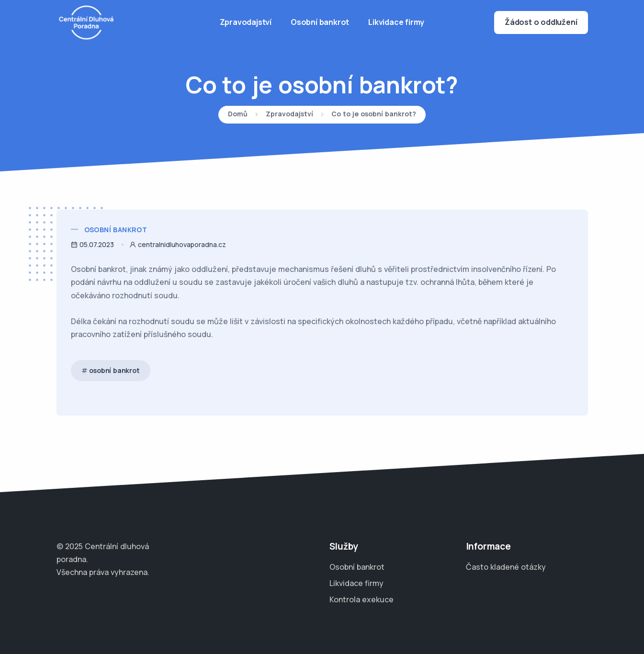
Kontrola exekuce (362, 599)
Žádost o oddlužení (541, 22)
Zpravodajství (246, 22)
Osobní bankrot (320, 22)
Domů (238, 114)
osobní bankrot (114, 370)
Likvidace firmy (396, 22)
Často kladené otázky (506, 567)
